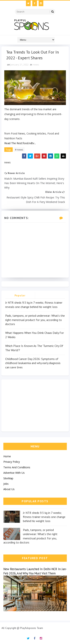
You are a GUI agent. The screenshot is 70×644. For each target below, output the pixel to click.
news (36, 65)
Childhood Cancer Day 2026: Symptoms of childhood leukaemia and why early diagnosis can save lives (33, 363)
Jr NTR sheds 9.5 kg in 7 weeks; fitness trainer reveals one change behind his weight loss (44, 517)
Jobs (6, 484)
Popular (20, 295)
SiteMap (8, 478)
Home (7, 456)
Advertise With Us (14, 473)
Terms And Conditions (17, 467)
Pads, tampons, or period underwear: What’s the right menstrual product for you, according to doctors (35, 320)
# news (19, 150)
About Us (9, 489)
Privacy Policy (12, 462)
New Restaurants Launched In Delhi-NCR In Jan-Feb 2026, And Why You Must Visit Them (35, 571)
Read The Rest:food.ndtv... (20, 143)
